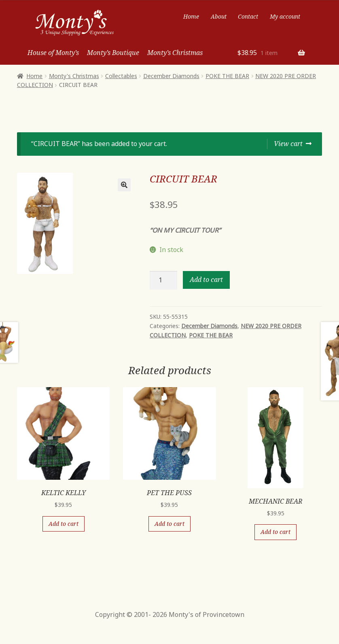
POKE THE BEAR (227, 76)
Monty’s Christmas (175, 53)
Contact (248, 16)
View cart (288, 144)
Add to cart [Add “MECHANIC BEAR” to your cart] (275, 532)
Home (191, 16)
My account (285, 16)
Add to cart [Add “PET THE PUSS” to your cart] (169, 524)
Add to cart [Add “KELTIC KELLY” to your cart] (64, 524)
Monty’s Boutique (113, 53)
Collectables (121, 76)
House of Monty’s (53, 53)
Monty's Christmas (74, 76)
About (219, 16)
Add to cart (206, 280)
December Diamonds (171, 76)
